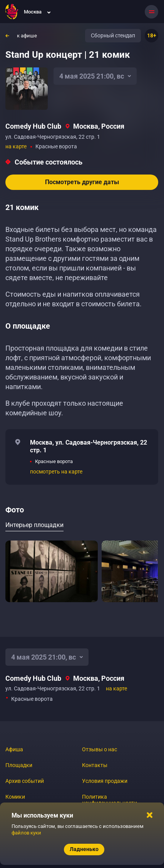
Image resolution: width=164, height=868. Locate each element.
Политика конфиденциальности (110, 800)
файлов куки (26, 833)
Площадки (19, 765)
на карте (16, 146)
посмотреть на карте (56, 472)
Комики (15, 797)
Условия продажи (105, 781)
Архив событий (25, 781)
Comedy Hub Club (33, 126)
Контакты (95, 765)
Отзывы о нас (100, 749)
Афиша (14, 749)
